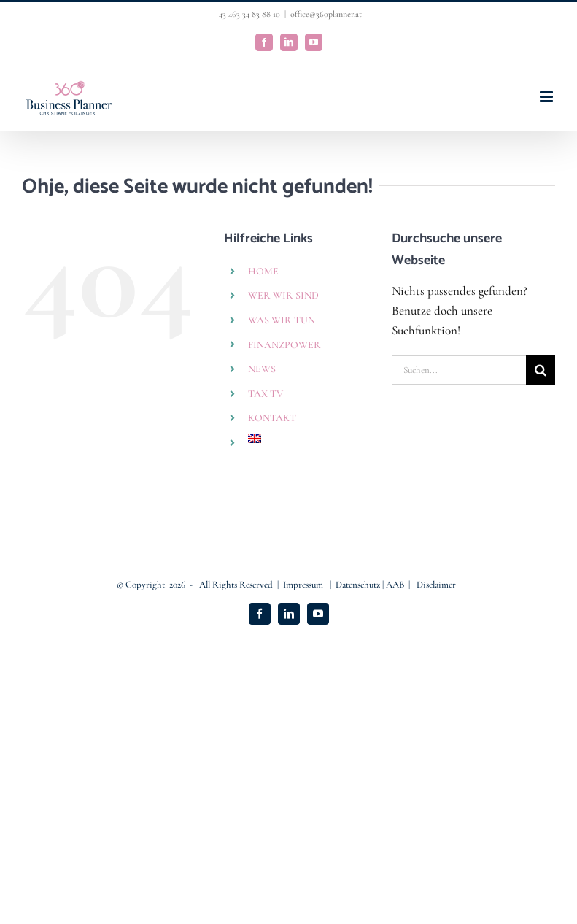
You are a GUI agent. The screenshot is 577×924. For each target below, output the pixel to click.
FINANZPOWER (284, 345)
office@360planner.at (326, 14)
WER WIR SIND (283, 295)
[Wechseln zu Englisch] (309, 439)
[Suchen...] (459, 370)
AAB (395, 585)
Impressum (304, 585)
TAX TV (266, 394)
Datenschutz (359, 585)
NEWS (262, 369)
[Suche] (541, 370)
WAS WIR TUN (282, 320)
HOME (263, 271)
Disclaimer (436, 585)
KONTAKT (272, 418)
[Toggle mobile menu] (547, 97)
